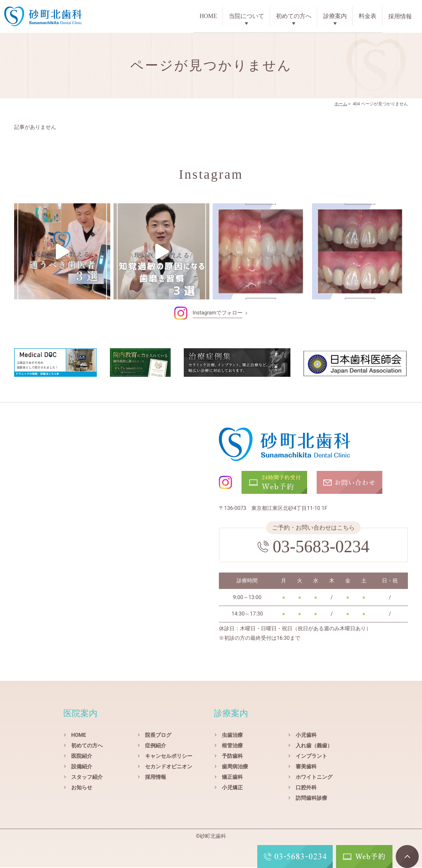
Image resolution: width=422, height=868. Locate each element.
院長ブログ (158, 736)
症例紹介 (156, 746)
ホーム (341, 104)
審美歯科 (306, 767)
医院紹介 (82, 757)
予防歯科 (232, 757)
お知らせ (82, 788)
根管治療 (232, 746)
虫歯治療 (232, 736)
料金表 (368, 16)
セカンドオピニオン (169, 767)
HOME (208, 16)
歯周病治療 (235, 767)
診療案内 (335, 16)
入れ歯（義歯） (314, 746)
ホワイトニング (314, 778)
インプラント (311, 757)
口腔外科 (306, 788)
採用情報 (400, 16)
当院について (246, 16)
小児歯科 (306, 736)
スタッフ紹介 (87, 778)
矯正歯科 (232, 778)
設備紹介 (82, 767)
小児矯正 (232, 788)
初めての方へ (294, 16)
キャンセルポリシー (169, 757)
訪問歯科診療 (311, 799)
